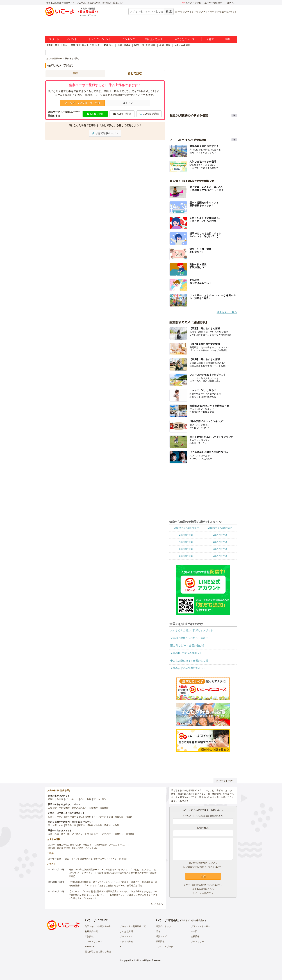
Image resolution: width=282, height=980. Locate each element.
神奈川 (85, 45)
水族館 (116, 825)
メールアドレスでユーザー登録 (82, 103)
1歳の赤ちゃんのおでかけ (220, 528)
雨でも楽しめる (56, 825)
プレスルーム (126, 936)
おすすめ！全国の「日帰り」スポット (192, 630)
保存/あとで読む (192, 3)
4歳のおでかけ (186, 542)
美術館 (107, 825)
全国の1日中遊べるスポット (186, 653)
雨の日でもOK (182, 12)
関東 (73, 45)
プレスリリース (198, 942)
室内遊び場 (71, 825)
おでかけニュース (185, 39)
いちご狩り (107, 834)
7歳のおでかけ (220, 549)
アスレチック (100, 817)
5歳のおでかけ (220, 542)
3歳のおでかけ (220, 535)
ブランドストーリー (201, 926)
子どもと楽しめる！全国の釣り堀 (189, 661)
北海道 (64, 45)
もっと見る (156, 904)
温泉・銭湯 (53, 834)
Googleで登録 (149, 114)
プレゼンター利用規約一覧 (133, 926)
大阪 (142, 45)
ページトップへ (225, 781)
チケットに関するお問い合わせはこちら (203, 885)
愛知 (111, 45)
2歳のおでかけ (186, 535)
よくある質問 (126, 931)
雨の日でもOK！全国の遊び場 (187, 645)
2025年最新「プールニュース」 (111, 845)
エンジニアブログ (165, 947)
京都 (148, 45)
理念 (158, 931)
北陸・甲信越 (124, 45)
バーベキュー (72, 799)
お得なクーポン (56, 817)
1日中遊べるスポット (227, 12)
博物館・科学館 (94, 825)
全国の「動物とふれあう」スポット (190, 638)
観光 (104, 799)
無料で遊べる (72, 817)
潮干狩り (95, 834)
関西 (137, 45)
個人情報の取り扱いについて (203, 863)
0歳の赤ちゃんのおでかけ (186, 528)
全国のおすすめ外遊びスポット (188, 668)
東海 (106, 45)
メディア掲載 (126, 942)
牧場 (89, 799)
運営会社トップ (163, 926)
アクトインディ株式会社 (193, 920)
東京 (79, 45)
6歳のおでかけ (186, 549)
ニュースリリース (94, 942)
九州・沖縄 (179, 45)
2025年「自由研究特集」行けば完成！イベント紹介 (73, 848)
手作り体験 (64, 808)
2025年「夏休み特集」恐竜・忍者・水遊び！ (70, 845)
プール (97, 799)
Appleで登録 (122, 114)
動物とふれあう (79, 808)
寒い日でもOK (198, 12)
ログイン (231, 3)
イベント (72, 39)
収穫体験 (93, 808)
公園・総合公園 (116, 817)
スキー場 (65, 834)
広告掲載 (89, 936)
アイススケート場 (80, 834)
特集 (228, 39)
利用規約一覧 (91, 931)
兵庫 (153, 45)
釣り (83, 799)
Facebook (90, 947)
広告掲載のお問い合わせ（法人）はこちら (203, 867)
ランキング (129, 39)
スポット (54, 39)
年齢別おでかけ (153, 39)
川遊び (129, 817)
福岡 (188, 45)
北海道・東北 (53, 45)
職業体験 (104, 808)
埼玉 (97, 45)
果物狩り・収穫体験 (125, 834)
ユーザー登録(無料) (214, 3)
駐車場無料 (86, 817)
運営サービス (162, 936)
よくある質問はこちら (203, 889)
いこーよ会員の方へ (203, 893)
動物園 (60, 799)
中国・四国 (165, 45)
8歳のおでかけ (186, 556)
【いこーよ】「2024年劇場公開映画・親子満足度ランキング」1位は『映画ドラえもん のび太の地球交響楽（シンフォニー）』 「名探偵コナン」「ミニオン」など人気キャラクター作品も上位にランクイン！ (113, 895)
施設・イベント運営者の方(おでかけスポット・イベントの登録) (96, 859)
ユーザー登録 (54, 859)
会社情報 (195, 936)
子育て (210, 39)
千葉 (92, 45)
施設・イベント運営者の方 (98, 926)
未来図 (194, 931)
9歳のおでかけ (220, 556)
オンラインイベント (99, 39)
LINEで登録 (95, 114)
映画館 (81, 825)
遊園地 (51, 799)
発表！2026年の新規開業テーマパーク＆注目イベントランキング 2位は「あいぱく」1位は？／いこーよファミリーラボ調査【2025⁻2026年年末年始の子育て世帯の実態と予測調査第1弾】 (113, 873)
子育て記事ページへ (105, 133)
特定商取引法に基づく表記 (98, 952)
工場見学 (52, 808)
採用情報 (160, 942)
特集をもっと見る (227, 312)
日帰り (211, 12)
